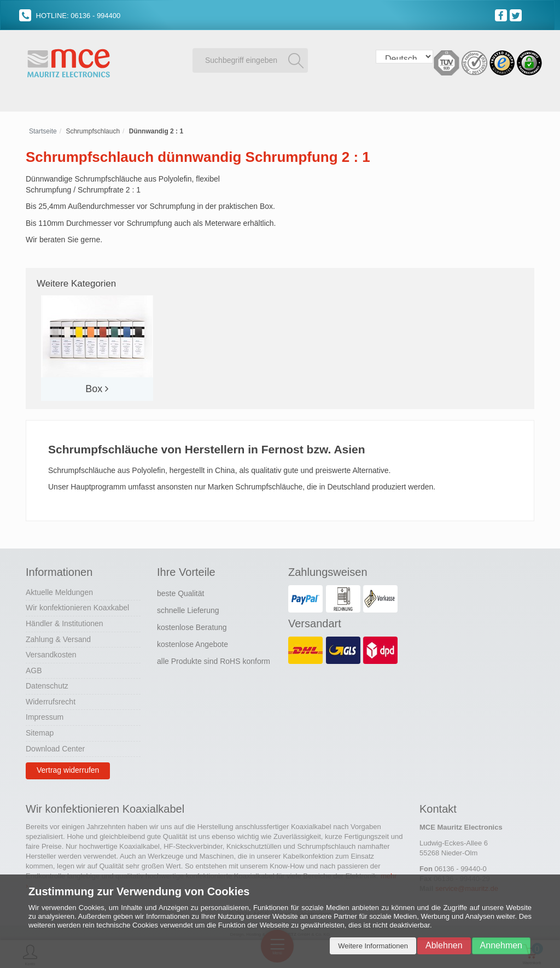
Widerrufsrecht (51, 700)
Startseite (43, 130)
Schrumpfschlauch (93, 130)
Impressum (45, 716)
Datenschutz (47, 685)
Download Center (55, 747)
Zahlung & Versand (58, 638)
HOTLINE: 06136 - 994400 (70, 16)
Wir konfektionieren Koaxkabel (77, 607)
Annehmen (501, 945)
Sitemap (40, 731)
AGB (34, 669)
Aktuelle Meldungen (59, 591)
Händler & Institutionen (65, 622)
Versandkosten (51, 653)
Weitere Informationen (373, 946)
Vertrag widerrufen (68, 769)
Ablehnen (444, 945)
